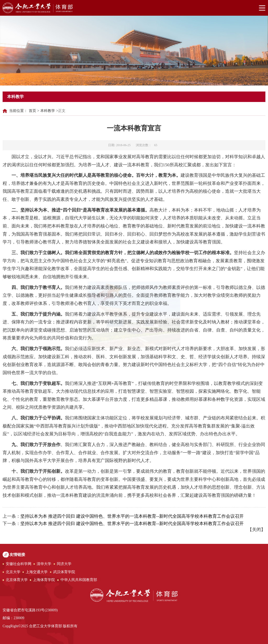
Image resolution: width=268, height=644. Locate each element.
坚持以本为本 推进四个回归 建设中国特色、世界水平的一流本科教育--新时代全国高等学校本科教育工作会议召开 (132, 516)
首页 (32, 111)
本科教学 (48, 111)
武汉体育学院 (64, 572)
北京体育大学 (17, 580)
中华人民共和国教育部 (79, 580)
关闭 (256, 530)
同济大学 (64, 564)
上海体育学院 (44, 580)
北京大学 (13, 572)
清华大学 (44, 564)
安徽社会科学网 (19, 564)
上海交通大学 (37, 572)
